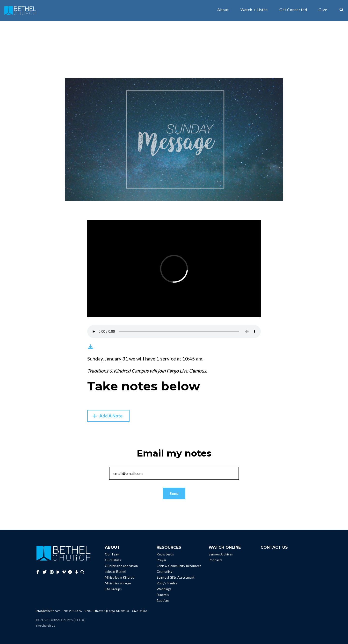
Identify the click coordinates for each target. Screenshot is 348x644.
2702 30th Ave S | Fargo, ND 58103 (107, 611)
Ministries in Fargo (118, 583)
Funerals (163, 595)
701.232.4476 (72, 611)
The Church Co (45, 626)
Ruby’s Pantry (167, 583)
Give (323, 10)
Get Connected (293, 10)
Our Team (112, 554)
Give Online (140, 611)
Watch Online (225, 547)
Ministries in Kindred (120, 577)
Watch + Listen (254, 10)
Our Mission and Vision (121, 566)
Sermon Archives (221, 554)
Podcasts (215, 560)
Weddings (164, 589)
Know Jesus (165, 554)
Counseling (164, 572)
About (223, 10)
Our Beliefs (113, 560)
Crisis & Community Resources (179, 566)
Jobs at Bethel (115, 572)
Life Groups (113, 589)
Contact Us (274, 547)
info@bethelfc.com (48, 611)
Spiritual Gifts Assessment (176, 577)
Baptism (163, 601)
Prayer (161, 560)
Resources (169, 547)
